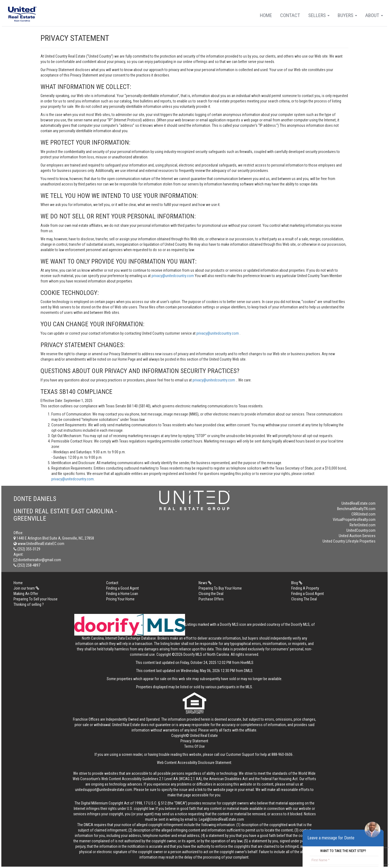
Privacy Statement (194, 741)
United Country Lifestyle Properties (349, 541)
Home (266, 15)
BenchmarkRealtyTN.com (356, 509)
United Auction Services (357, 536)
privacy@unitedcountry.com (173, 276)
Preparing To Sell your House (36, 599)
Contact (290, 15)
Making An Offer (26, 594)
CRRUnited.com (363, 514)
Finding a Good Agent (123, 588)
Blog (297, 583)
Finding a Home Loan (122, 594)
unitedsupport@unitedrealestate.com (104, 790)
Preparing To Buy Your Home (220, 588)
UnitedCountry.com (361, 530)
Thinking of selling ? (29, 604)
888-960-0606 (282, 754)
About (374, 15)
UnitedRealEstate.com (358, 503)
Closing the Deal (211, 594)
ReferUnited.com (363, 525)
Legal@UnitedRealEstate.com (221, 819)
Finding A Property (305, 588)
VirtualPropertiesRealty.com (354, 520)
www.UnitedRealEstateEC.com (39, 544)
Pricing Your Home (120, 599)
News (205, 583)
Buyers (347, 15)
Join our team (26, 588)
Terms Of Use (194, 746)
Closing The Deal (304, 599)
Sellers (319, 15)
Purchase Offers (211, 599)
